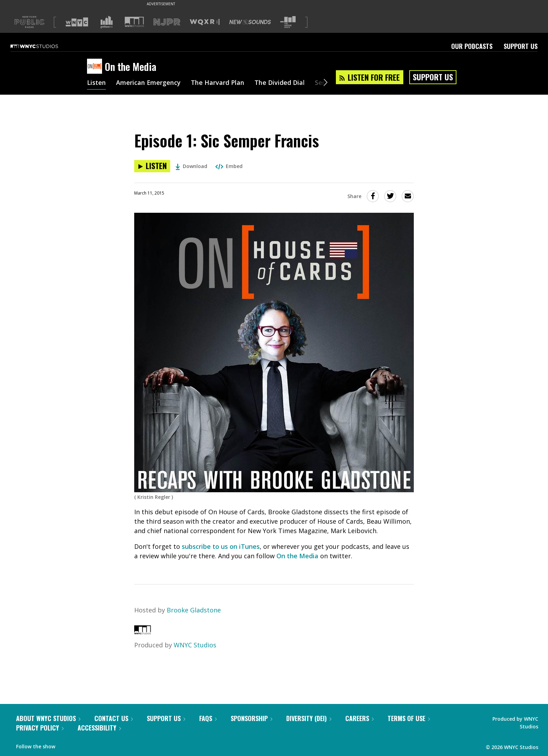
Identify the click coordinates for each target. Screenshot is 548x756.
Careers (359, 718)
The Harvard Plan (218, 83)
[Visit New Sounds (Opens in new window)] (250, 22)
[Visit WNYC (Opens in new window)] (77, 22)
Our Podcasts (472, 46)
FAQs (208, 718)
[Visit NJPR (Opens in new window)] (167, 22)
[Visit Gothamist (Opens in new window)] (107, 22)
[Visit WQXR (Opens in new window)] (205, 22)
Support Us (521, 46)
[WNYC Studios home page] (43, 46)
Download (191, 166)
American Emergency (149, 83)
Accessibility (99, 728)
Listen (96, 83)
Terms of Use (409, 718)
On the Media (297, 556)
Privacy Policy (40, 728)
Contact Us (114, 718)
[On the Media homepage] (96, 67)
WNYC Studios (195, 645)
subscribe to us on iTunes (221, 546)
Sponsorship (251, 718)
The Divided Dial (280, 83)
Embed (229, 166)
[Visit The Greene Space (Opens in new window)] (288, 22)
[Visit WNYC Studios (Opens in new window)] (134, 22)
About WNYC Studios (48, 718)
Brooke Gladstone (194, 610)
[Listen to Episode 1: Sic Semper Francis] (152, 166)
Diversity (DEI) (309, 718)
